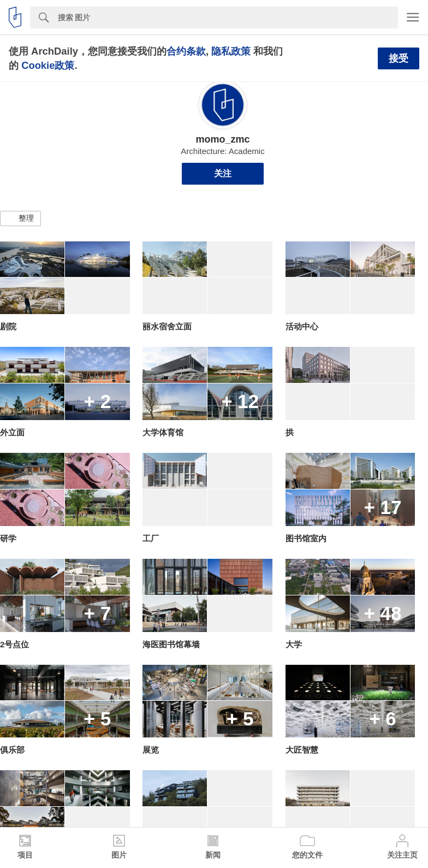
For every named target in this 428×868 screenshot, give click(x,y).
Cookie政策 (48, 65)
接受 (399, 58)
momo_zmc (222, 139)
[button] (20, 219)
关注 (223, 173)
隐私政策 (231, 51)
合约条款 (186, 51)
